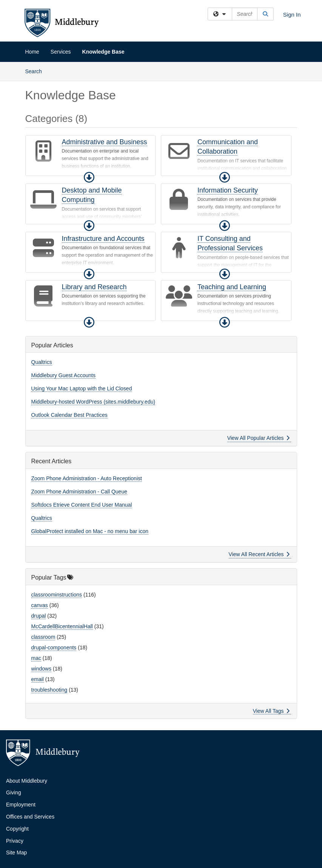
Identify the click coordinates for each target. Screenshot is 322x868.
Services (61, 52)
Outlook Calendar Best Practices (69, 415)
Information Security (228, 190)
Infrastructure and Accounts (103, 239)
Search (36, 71)
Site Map (16, 853)
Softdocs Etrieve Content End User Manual (82, 505)
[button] (89, 177)
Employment (21, 805)
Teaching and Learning (232, 287)
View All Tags (271, 711)
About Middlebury (27, 781)
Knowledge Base (103, 52)
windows (42, 669)
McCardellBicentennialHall (62, 626)
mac (36, 658)
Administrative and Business (105, 142)
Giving (14, 792)
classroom (43, 637)
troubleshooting (49, 690)
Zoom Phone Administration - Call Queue (79, 492)
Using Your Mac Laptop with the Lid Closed (82, 389)
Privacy (15, 841)
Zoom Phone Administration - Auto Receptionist (87, 478)
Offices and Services (30, 817)
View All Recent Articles (259, 554)
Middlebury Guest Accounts (63, 375)
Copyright (17, 829)
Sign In (292, 15)
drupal (39, 616)
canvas (40, 605)
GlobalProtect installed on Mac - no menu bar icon (90, 531)
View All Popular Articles (258, 438)
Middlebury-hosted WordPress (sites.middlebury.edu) (93, 402)
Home (32, 52)
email (38, 679)
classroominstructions (57, 595)
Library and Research (94, 287)
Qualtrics (42, 362)
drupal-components (54, 648)
